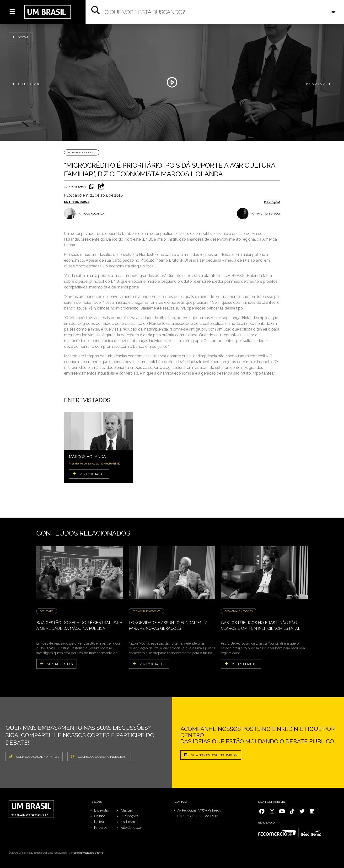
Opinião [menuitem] (100, 816)
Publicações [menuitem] (130, 816)
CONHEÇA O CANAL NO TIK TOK (34, 757)
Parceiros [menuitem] (101, 828)
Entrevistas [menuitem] (102, 810)
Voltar (21, 37)
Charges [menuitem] (127, 810)
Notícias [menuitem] (100, 822)
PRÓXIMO (319, 84)
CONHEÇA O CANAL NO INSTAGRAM (99, 757)
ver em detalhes (56, 664)
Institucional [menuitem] (129, 822)
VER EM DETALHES (89, 474)
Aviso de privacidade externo (86, 853)
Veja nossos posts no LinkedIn (211, 755)
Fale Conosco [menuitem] (131, 828)
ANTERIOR (26, 84)
